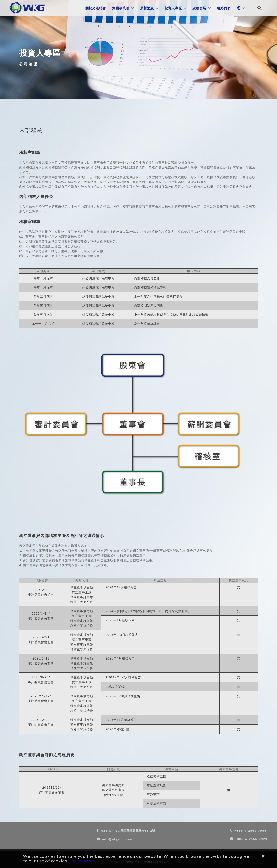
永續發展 (199, 8)
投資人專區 (173, 8)
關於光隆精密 (96, 8)
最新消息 (147, 8)
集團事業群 (121, 8)
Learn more (81, 861)
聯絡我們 (224, 8)
